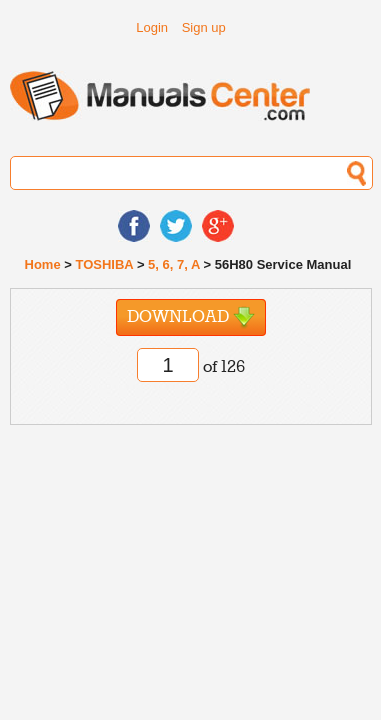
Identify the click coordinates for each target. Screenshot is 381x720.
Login (152, 27)
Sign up (204, 27)
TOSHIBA (104, 264)
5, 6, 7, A (174, 264)
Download (191, 317)
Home (43, 264)
